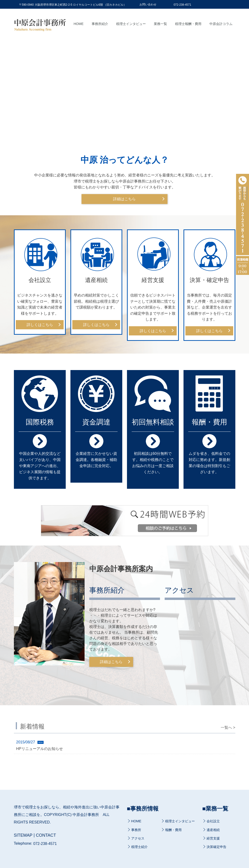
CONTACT (46, 835)
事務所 (136, 830)
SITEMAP (23, 835)
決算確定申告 (216, 847)
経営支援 (213, 838)
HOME (136, 821)
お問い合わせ (148, 4)
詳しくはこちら (40, 325)
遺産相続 (213, 830)
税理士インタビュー (131, 24)
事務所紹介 (100, 24)
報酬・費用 (173, 830)
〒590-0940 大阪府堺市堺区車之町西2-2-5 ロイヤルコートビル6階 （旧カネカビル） (73, 5)
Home (79, 24)
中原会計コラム (221, 24)
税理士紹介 (139, 847)
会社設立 (213, 821)
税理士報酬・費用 (188, 24)
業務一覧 (160, 24)
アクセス (138, 838)
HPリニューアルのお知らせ (40, 748)
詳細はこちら (125, 199)
